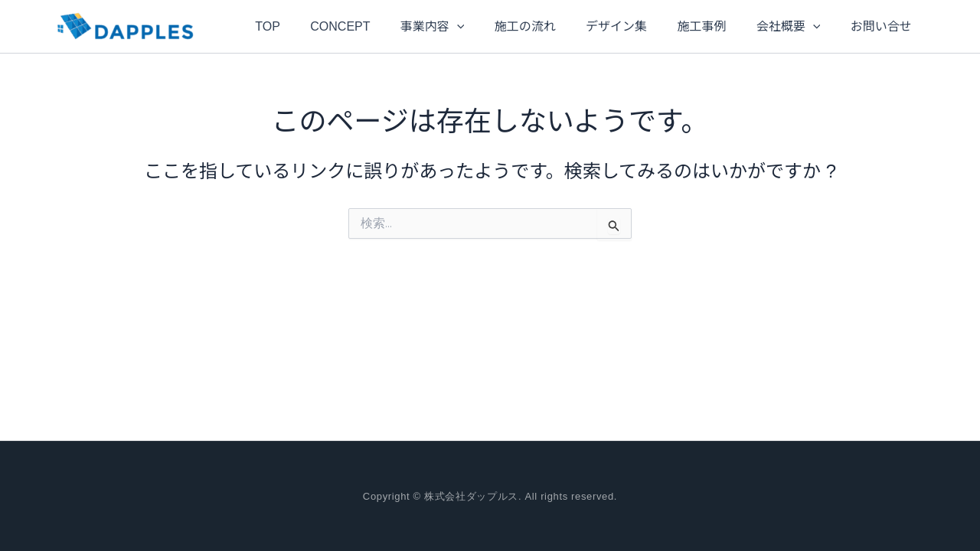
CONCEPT (354, 26)
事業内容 (441, 27)
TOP (287, 26)
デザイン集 (613, 26)
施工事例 (693, 26)
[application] (465, 27)
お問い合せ (861, 26)
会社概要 (774, 27)
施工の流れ (528, 26)
